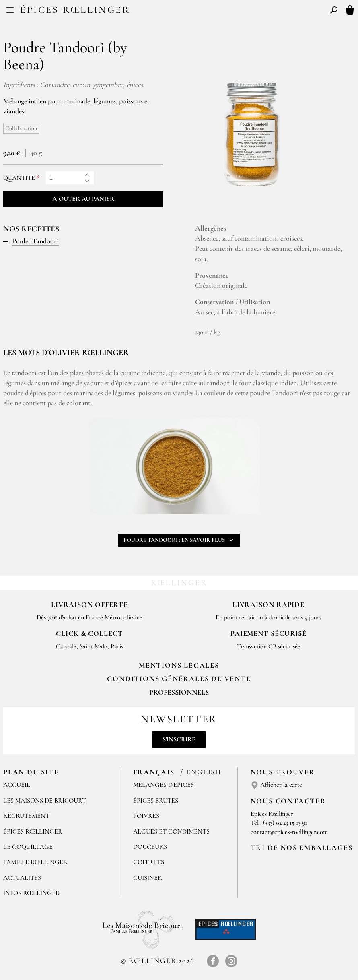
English (204, 772)
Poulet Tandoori (35, 241)
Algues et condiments (171, 831)
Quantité (19, 178)
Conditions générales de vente (179, 679)
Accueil (17, 785)
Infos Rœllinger (32, 893)
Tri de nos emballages (302, 848)
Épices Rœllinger (75, 10)
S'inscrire (179, 739)
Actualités (22, 878)
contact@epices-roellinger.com (289, 832)
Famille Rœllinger (35, 862)
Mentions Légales (179, 665)
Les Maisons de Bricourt (45, 801)
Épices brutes (156, 801)
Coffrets (149, 862)
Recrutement (26, 816)
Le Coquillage (28, 847)
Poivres (146, 816)
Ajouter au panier (83, 199)
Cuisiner (148, 878)
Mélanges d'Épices (164, 785)
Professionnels (179, 692)
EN (186, 11)
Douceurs (150, 847)
